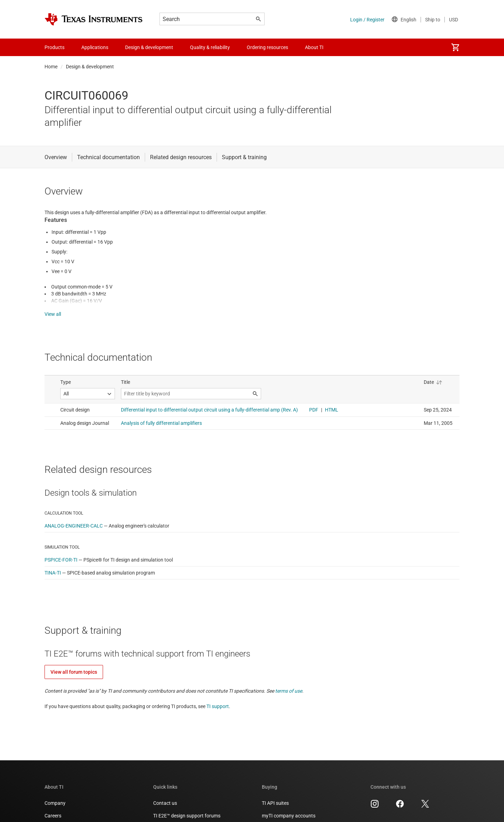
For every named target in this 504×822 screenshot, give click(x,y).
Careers (53, 809)
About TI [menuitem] (314, 47)
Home (51, 67)
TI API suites (275, 796)
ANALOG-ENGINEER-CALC (74, 519)
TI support (218, 699)
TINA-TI (53, 566)
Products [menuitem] (55, 47)
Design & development (90, 67)
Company (55, 796)
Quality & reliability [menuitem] (210, 47)
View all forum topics (74, 665)
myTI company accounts (289, 809)
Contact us (165, 796)
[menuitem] (455, 47)
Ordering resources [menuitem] (267, 47)
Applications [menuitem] (95, 47)
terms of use (289, 684)
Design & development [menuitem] (149, 47)
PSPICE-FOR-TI (61, 553)
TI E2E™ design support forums (187, 809)
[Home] (94, 19)
